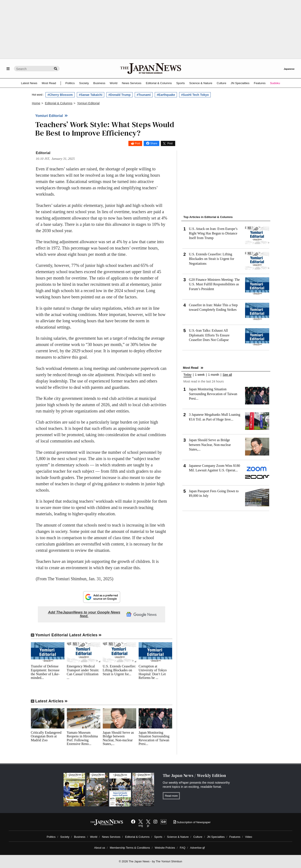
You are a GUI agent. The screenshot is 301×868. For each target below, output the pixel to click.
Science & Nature (201, 83)
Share (154, 143)
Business (99, 83)
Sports (181, 83)
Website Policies (165, 848)
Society (84, 83)
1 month (214, 375)
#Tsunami (144, 95)
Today (187, 375)
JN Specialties (240, 83)
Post (138, 143)
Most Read (49, 83)
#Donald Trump (119, 95)
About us (100, 848)
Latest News (29, 83)
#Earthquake (166, 95)
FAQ (183, 848)
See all (227, 375)
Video (249, 837)
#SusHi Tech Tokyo (195, 95)
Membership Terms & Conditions (130, 848)
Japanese (289, 69)
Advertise (197, 848)
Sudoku (275, 83)
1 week (200, 375)
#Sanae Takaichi (91, 95)
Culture (222, 83)
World (114, 83)
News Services (132, 83)
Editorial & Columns (159, 83)
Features (260, 83)
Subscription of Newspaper (192, 822)
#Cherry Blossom (60, 95)
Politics (70, 83)
